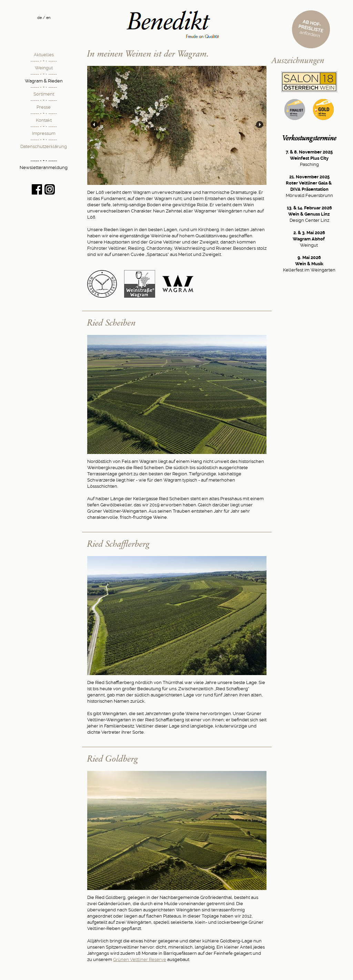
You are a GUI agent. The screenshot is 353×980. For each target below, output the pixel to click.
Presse (44, 107)
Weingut (44, 68)
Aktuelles (44, 55)
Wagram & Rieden (44, 81)
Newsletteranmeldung (44, 167)
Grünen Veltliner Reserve (140, 959)
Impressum (44, 133)
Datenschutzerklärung (44, 146)
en (48, 18)
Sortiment (44, 94)
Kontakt (44, 120)
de (39, 18)
